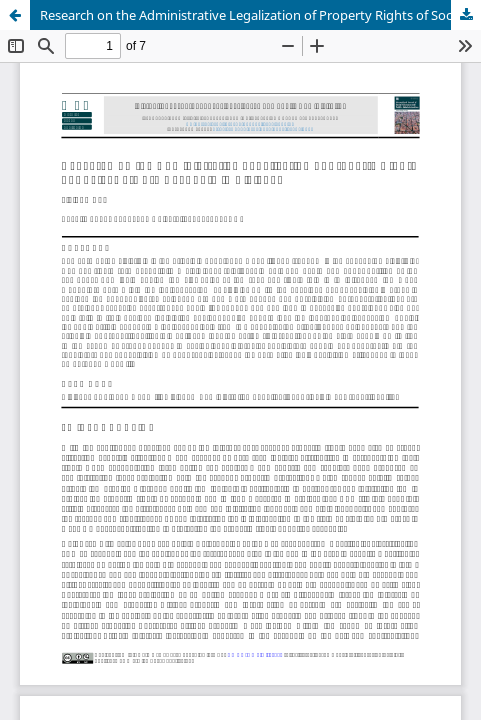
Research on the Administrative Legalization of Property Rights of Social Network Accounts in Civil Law (260, 15)
